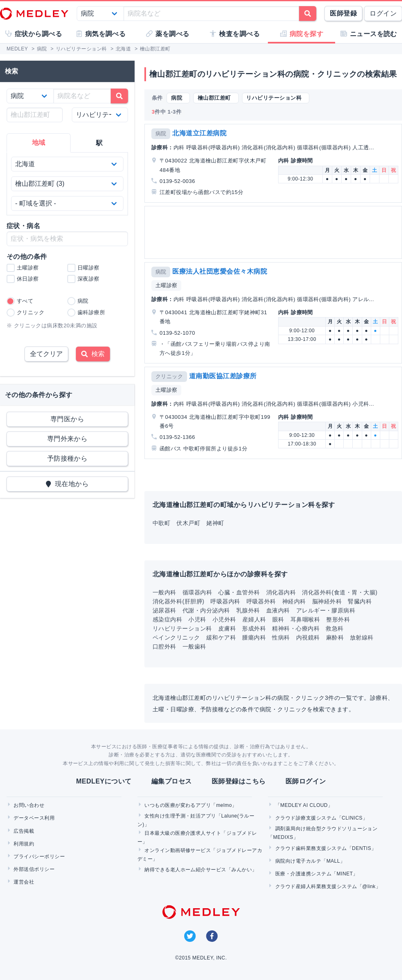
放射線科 (362, 637)
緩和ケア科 (221, 637)
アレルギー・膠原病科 (326, 610)
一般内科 (164, 592)
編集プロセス (172, 781)
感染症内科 (167, 619)
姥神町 (215, 523)
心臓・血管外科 (239, 592)
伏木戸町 (188, 523)
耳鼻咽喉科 (305, 619)
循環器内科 (197, 592)
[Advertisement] (272, 232)
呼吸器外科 (261, 601)
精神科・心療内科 (296, 628)
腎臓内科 (360, 601)
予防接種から (67, 458)
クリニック (169, 376)
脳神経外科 (327, 601)
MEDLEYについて (104, 781)
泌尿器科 (164, 610)
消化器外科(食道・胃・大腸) (340, 592)
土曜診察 (167, 285)
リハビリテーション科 (182, 628)
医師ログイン (306, 781)
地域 (39, 143)
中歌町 (161, 523)
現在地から (67, 484)
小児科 (197, 619)
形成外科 (254, 628)
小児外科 (224, 619)
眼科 (278, 619)
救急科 (335, 628)
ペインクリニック (176, 637)
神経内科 (294, 601)
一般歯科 (194, 646)
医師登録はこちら (239, 781)
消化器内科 (281, 592)
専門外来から (67, 439)
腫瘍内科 (254, 637)
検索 (93, 354)
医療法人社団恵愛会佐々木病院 (220, 271)
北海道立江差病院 (199, 133)
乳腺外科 (248, 610)
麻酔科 (335, 637)
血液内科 (278, 610)
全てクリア (46, 354)
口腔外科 (164, 646)
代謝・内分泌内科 (206, 610)
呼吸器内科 (225, 601)
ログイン (383, 13)
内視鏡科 (308, 637)
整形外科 (338, 619)
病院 (161, 134)
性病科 (281, 637)
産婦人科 (254, 619)
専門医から (67, 419)
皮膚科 (227, 628)
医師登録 (343, 13)
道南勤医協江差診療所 (223, 376)
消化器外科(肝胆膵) (178, 601)
